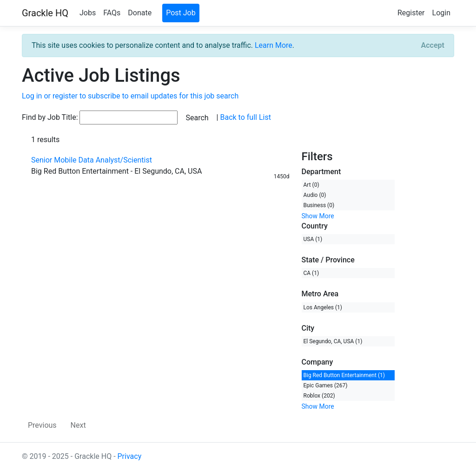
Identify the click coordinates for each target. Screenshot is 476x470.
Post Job (181, 13)
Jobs (88, 13)
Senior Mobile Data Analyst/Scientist (92, 160)
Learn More (274, 45)
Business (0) (319, 205)
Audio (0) (315, 195)
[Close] (433, 46)
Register (411, 13)
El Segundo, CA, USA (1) (333, 341)
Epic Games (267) (326, 385)
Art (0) (311, 185)
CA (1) (311, 273)
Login (441, 13)
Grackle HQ (45, 13)
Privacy (130, 456)
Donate (140, 13)
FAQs (112, 13)
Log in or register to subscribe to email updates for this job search (130, 96)
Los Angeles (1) (323, 307)
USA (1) (313, 239)
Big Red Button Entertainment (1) (344, 375)
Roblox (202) (319, 396)
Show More (318, 216)
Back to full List (245, 117)
